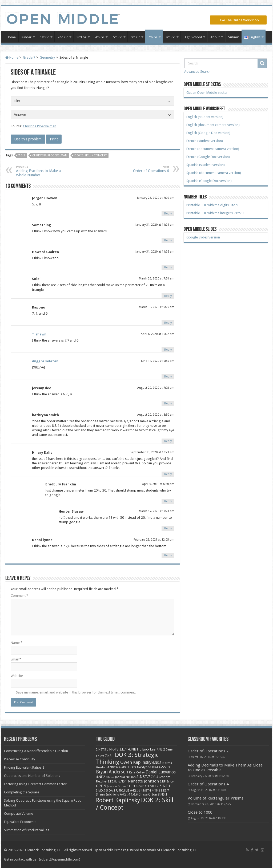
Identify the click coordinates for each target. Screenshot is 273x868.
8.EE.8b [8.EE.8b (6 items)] (113, 782)
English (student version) (205, 117)
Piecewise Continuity (19, 759)
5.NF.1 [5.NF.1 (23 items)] (165, 786)
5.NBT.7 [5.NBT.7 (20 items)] (143, 777)
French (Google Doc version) (208, 157)
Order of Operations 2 (208, 751)
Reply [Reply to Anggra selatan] (168, 377)
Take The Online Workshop (238, 20)
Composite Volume (19, 814)
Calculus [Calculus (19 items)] (123, 790)
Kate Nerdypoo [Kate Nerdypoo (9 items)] (140, 767)
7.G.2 (22, 155)
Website (17, 676)
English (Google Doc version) (208, 133)
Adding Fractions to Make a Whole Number (43, 171)
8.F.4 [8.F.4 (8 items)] (155, 767)
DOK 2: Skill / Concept (91, 155)
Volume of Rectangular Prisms (216, 798)
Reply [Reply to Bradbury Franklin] (168, 501)
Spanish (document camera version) (214, 173)
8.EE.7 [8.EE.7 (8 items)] (165, 790)
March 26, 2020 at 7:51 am (157, 279)
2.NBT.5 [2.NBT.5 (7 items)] (101, 750)
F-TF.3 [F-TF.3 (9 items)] (156, 790)
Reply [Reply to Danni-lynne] (168, 555)
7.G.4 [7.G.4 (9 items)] (154, 777)
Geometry (47, 57)
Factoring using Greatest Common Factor (35, 784)
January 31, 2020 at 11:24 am (155, 225)
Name (17, 643)
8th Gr (170, 37)
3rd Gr (81, 37)
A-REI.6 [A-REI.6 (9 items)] (135, 790)
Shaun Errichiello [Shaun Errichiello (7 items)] (108, 795)
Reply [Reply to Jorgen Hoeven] (168, 214)
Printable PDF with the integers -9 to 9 (215, 213)
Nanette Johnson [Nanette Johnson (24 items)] (143, 781)
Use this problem (28, 139)
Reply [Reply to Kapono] (168, 323)
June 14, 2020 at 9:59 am (158, 361)
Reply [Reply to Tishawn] (168, 350)
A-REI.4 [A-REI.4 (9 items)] (125, 794)
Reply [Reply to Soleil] (168, 296)
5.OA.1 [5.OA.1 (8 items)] (111, 790)
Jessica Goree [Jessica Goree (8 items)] (116, 786)
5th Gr (117, 37)
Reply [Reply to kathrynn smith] (168, 441)
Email (16, 659)
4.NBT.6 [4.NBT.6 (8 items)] (113, 767)
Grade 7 (29, 57)
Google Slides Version (203, 237)
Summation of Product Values (27, 830)
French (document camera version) (213, 149)
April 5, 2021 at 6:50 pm (158, 484)
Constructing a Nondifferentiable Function (36, 751)
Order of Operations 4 (208, 784)
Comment (19, 596)
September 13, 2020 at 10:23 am (152, 452)
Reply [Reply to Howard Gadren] (168, 267)
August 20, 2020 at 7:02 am (156, 388)
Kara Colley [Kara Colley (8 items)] (137, 772)
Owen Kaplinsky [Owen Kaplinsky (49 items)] (136, 762)
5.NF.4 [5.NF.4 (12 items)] (111, 749)
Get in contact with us (20, 859)
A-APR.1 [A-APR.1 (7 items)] (124, 767)
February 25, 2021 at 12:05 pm (154, 540)
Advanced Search (197, 72)
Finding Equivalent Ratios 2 (24, 767)
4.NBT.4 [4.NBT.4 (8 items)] (146, 790)
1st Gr (45, 37)
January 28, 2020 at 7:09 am (156, 198)
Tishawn (39, 334)
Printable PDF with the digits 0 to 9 (212, 205)
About (215, 37)
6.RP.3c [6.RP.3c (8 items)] (165, 781)
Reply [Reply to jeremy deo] (168, 403)
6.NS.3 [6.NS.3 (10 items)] (157, 763)
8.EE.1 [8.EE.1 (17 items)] (122, 749)
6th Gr (135, 37)
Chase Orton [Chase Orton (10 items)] (148, 794)
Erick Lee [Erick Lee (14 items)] (149, 749)
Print (54, 139)
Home (11, 37)
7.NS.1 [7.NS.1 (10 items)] (109, 756)
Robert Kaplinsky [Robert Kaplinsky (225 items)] (118, 800)
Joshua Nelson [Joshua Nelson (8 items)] (125, 777)
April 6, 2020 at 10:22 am (158, 334)
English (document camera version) (213, 125)
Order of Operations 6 (142, 169)
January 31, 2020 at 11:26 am (155, 252)
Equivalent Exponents (20, 822)
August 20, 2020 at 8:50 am (156, 415)
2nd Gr (63, 37)
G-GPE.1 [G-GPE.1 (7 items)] (141, 786)
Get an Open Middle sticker (207, 93)
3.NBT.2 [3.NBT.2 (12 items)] (153, 786)
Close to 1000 (200, 812)
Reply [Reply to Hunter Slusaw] (168, 528)
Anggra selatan (45, 361)
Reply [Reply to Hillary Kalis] (168, 474)
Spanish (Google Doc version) (209, 181)
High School (193, 37)
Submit (234, 37)
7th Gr (153, 37)
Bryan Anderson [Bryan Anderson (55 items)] (112, 772)
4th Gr (100, 37)
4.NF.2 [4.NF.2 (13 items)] (101, 777)
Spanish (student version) (206, 165)
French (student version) (205, 141)
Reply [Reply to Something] (168, 240)
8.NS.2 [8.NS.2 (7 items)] (110, 777)
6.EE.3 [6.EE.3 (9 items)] (131, 786)
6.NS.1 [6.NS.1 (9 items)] (123, 781)
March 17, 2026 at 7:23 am (157, 511)
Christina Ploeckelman (40, 126)
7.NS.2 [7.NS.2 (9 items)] (160, 749)
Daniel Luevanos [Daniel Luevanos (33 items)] (161, 772)
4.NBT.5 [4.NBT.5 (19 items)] (135, 749)
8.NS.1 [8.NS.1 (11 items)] (163, 794)
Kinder (27, 37)
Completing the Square (22, 792)
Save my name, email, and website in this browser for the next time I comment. (76, 692)
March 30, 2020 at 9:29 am (157, 307)
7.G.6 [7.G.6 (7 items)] (134, 795)
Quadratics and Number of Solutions (32, 776)
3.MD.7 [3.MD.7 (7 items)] (101, 791)
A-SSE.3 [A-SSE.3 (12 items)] (164, 767)
